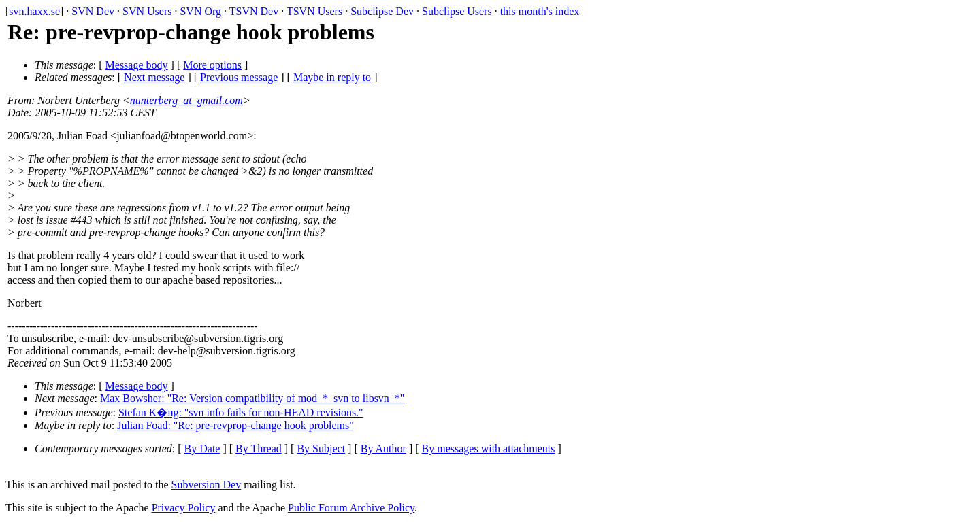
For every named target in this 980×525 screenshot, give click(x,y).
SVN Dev (93, 11)
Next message (154, 77)
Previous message (239, 77)
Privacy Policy (184, 508)
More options (212, 65)
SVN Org (200, 11)
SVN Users (147, 11)
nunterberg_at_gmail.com (186, 100)
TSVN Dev (254, 11)
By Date (202, 448)
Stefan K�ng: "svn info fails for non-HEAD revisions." (241, 412)
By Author (383, 448)
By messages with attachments (489, 448)
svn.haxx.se (34, 11)
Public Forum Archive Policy (351, 508)
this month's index (540, 11)
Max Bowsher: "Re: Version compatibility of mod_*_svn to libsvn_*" (252, 398)
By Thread (259, 448)
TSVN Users (314, 11)
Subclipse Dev (382, 11)
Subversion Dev (207, 485)
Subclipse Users (457, 11)
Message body (137, 65)
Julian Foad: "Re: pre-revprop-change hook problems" (235, 425)
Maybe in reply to (332, 77)
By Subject (321, 448)
